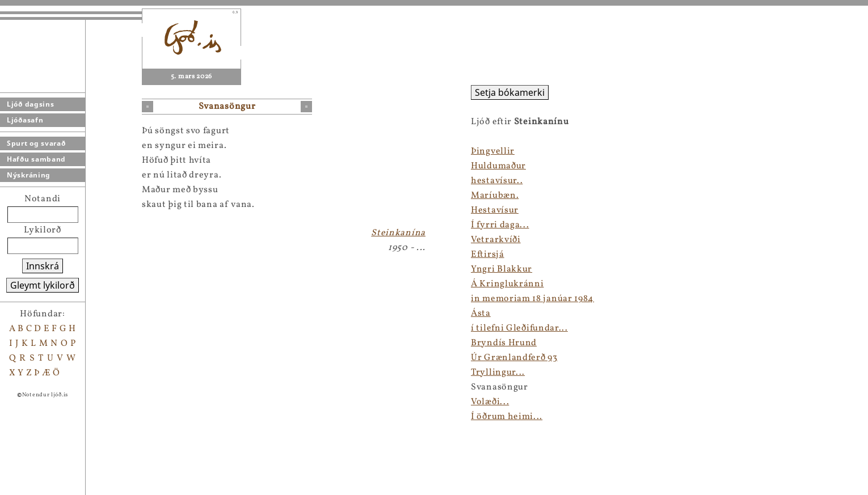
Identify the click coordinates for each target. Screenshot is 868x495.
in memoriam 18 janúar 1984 (532, 299)
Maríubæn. (495, 196)
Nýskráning (29, 175)
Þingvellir (493, 151)
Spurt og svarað (36, 143)
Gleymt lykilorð (43, 285)
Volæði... (490, 402)
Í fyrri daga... (500, 225)
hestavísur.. (497, 181)
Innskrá (43, 266)
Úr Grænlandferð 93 (514, 358)
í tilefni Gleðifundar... (519, 328)
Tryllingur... (498, 373)
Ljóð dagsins (30, 104)
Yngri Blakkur (502, 269)
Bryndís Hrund (504, 343)
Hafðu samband (36, 159)
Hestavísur (495, 210)
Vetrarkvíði (496, 240)
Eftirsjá (488, 255)
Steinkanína (398, 233)
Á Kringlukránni (507, 284)
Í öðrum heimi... (507, 417)
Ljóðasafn (25, 120)
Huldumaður (498, 166)
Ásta (481, 314)
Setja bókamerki (510, 92)
